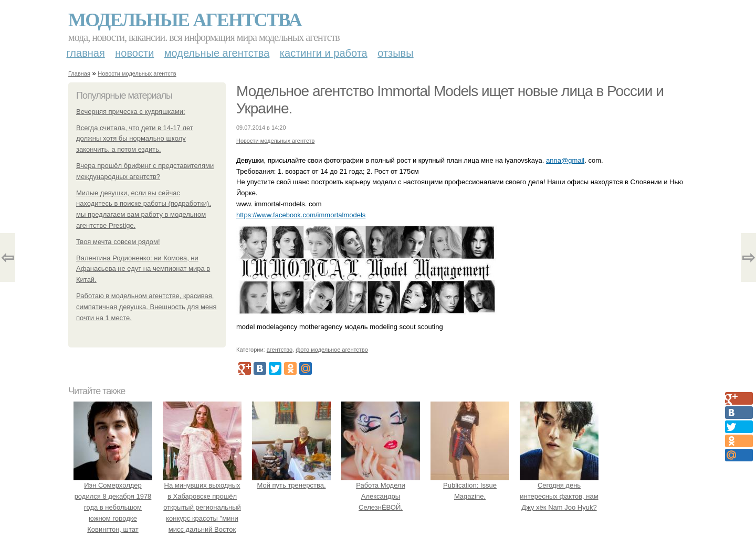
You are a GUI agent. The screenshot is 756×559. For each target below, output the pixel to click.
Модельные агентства (185, 20)
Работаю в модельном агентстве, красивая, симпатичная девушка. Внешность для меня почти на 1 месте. (146, 307)
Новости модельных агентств (137, 73)
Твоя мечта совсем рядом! (118, 242)
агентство (280, 350)
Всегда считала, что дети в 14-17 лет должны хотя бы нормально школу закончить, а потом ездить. (135, 139)
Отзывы (395, 53)
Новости (134, 53)
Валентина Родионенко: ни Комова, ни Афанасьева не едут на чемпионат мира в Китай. (143, 269)
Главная (86, 53)
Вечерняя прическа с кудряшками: (131, 112)
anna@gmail (565, 160)
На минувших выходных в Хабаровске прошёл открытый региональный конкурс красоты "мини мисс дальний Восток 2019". (202, 508)
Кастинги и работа (324, 53)
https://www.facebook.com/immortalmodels (301, 215)
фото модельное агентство (332, 350)
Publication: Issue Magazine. (470, 486)
